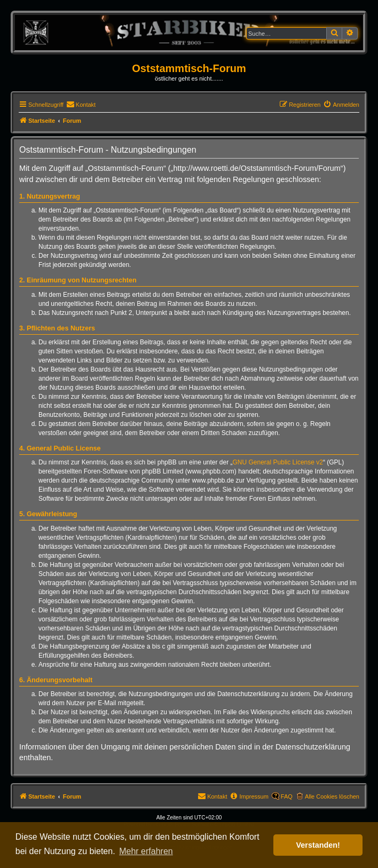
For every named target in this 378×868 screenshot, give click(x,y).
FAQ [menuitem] (287, 796)
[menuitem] (81, 105)
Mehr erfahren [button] (146, 851)
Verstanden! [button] (318, 845)
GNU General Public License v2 (278, 462)
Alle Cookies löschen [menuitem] (332, 796)
